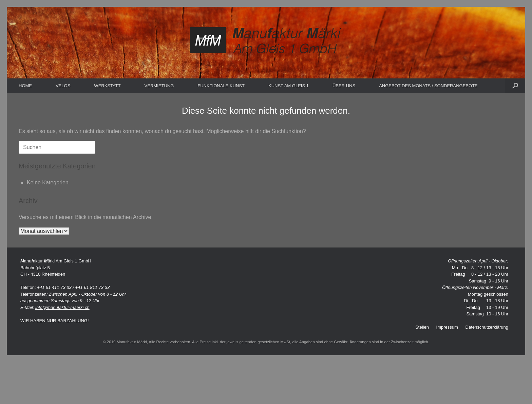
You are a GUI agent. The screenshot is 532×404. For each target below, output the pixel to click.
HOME (25, 86)
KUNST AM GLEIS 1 (289, 86)
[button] (515, 86)
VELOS (63, 86)
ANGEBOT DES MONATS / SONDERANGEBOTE (428, 86)
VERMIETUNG (159, 86)
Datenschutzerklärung (487, 327)
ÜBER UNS (344, 86)
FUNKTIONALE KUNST (221, 86)
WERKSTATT (107, 86)
